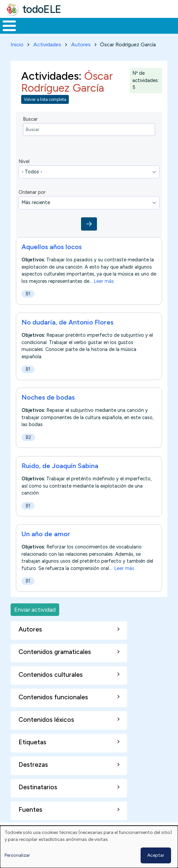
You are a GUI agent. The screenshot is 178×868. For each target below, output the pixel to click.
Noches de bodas (48, 397)
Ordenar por (32, 192)
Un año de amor (46, 534)
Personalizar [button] (17, 855)
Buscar (30, 119)
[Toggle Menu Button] (9, 26)
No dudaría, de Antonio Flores (67, 322)
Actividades (47, 44)
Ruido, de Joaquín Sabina (60, 466)
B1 (28, 294)
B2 (28, 437)
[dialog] (89, 847)
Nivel (24, 161)
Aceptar (156, 855)
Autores (81, 44)
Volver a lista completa (45, 99)
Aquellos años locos (52, 247)
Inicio (17, 44)
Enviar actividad (35, 609)
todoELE (42, 9)
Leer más (104, 281)
